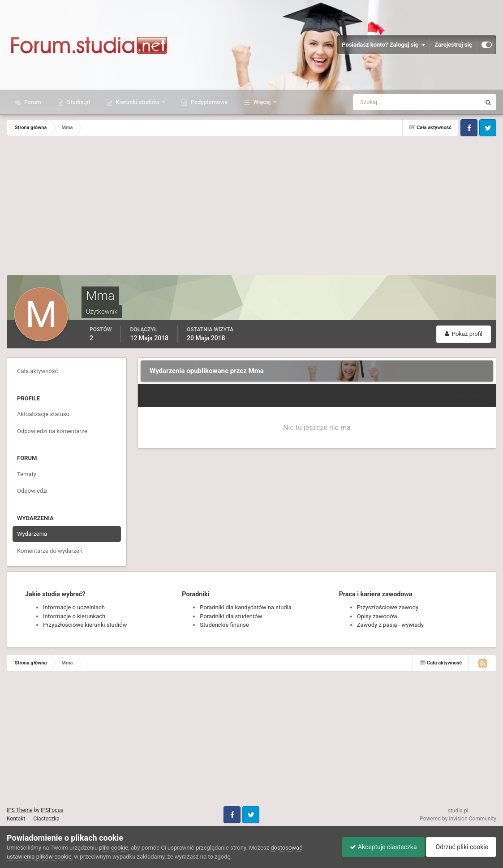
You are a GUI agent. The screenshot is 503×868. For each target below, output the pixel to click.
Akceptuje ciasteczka (379, 847)
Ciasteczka (46, 819)
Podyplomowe (208, 102)
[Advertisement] (252, 208)
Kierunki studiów (138, 102)
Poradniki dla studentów (231, 616)
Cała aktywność (37, 371)
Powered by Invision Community (458, 819)
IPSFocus (52, 810)
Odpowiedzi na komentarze (52, 431)
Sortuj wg (472, 395)
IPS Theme (20, 810)
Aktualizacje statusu (43, 414)
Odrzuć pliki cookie (460, 847)
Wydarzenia (32, 534)
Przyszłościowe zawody (388, 607)
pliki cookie (114, 848)
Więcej (262, 102)
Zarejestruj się (453, 45)
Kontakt (16, 819)
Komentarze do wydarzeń (50, 551)
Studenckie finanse (224, 625)
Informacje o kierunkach (74, 616)
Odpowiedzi (32, 491)
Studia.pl (78, 102)
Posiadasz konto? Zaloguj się (383, 45)
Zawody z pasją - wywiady (390, 625)
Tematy (27, 474)
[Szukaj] (384, 102)
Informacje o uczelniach (74, 607)
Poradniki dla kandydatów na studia (246, 607)
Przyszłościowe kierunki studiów (85, 625)
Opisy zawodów (377, 616)
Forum (32, 102)
